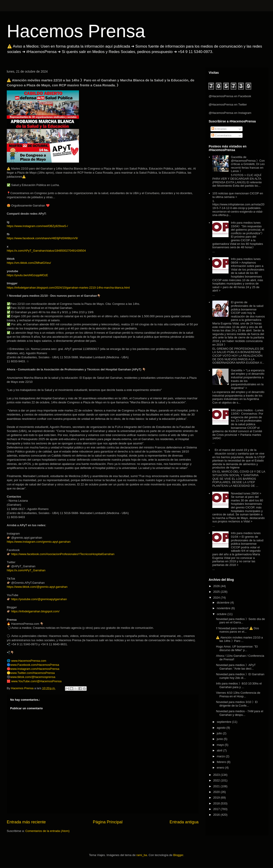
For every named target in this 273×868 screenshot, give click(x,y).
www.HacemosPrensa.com (29, 661)
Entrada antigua (184, 822)
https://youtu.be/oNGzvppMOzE (27, 275)
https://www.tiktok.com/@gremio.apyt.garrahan (37, 587)
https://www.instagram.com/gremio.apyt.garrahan (39, 542)
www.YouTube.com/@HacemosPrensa (36, 681)
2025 (217, 592)
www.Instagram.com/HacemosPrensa (35, 669)
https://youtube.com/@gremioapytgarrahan (39, 599)
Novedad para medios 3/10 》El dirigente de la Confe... (237, 704)
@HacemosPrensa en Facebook (230, 96)
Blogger (178, 855)
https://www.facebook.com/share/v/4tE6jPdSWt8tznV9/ (42, 238)
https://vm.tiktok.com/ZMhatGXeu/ (29, 263)
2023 (217, 775)
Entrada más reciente (26, 822)
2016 (217, 815)
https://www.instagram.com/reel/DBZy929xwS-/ (37, 226)
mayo (221, 745)
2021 (217, 786)
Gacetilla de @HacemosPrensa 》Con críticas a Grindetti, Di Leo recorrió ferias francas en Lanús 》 (248, 164)
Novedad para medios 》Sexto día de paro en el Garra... (240, 621)
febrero (222, 762)
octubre (222, 614)
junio (220, 739)
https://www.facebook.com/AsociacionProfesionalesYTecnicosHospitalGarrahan (63, 554)
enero (221, 768)
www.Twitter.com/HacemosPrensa (33, 673)
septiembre (224, 722)
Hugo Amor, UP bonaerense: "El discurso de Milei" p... (237, 648)
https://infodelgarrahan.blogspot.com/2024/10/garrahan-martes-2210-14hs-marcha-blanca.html (68, 288)
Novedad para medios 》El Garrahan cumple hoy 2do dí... (240, 676)
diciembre (224, 603)
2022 (217, 780)
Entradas (219, 129)
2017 (217, 809)
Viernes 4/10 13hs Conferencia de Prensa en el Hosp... (238, 695)
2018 (217, 803)
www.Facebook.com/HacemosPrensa (35, 665)
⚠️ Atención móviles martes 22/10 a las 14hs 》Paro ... (239, 639)
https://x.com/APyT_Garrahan (26, 570)
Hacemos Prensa (76, 31)
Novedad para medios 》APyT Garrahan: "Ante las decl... (236, 667)
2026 (217, 586)
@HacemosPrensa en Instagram (230, 113)
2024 (217, 598)
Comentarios (221, 135)
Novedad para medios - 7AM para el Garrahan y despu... (239, 713)
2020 (217, 792)
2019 (217, 798)
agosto (222, 728)
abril (220, 750)
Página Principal (108, 822)
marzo (221, 756)
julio (220, 733)
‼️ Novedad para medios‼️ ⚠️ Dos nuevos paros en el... (237, 630)
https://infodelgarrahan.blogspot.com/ (35, 611)
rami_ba (142, 855)
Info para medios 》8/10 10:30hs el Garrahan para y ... (239, 685)
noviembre (224, 608)
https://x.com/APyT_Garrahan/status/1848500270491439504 (46, 251)
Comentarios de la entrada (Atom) (47, 831)
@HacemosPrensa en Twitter (228, 104)
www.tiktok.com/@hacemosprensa (33, 677)
